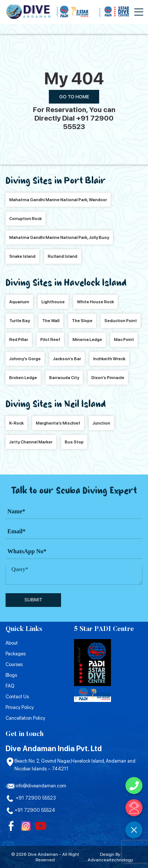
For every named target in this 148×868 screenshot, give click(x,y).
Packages (16, 654)
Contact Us (17, 697)
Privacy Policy (20, 707)
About (12, 643)
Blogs (11, 675)
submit (33, 600)
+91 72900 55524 (30, 810)
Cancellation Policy (25, 718)
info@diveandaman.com (36, 786)
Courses (14, 664)
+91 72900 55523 (31, 798)
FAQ (10, 686)
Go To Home (74, 97)
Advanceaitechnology (110, 860)
